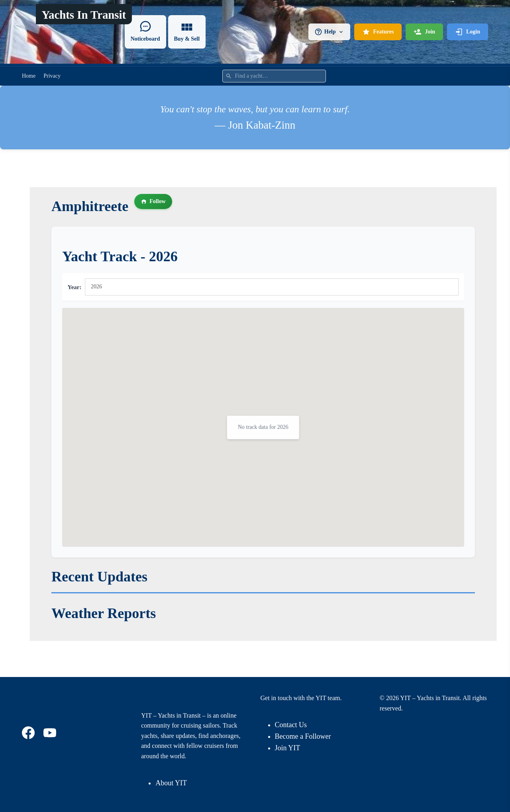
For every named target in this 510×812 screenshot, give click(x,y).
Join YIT (288, 748)
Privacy (52, 76)
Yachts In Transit (84, 15)
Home (29, 76)
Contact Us (291, 725)
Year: (75, 287)
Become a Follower (303, 736)
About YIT (171, 783)
